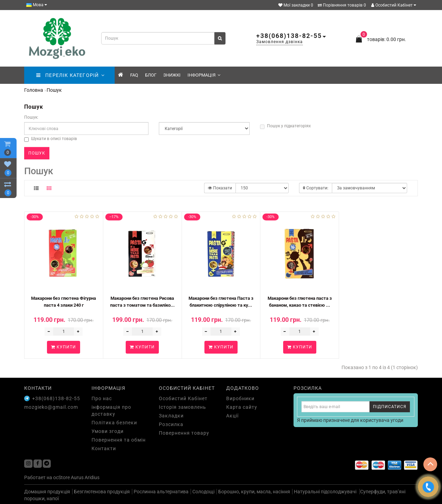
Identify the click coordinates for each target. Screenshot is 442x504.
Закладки (171, 416)
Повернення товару (184, 433)
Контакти (104, 448)
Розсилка (171, 424)
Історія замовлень (182, 407)
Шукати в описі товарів (51, 139)
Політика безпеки (114, 423)
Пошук (54, 90)
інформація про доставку (111, 411)
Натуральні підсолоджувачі (326, 492)
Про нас (102, 398)
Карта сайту (242, 407)
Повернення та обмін (119, 440)
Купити (64, 347)
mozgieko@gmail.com (51, 407)
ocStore (61, 477)
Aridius (92, 477)
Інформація (204, 75)
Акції (232, 416)
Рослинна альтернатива (161, 492)
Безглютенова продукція (102, 492)
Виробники (240, 398)
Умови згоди (108, 431)
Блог (151, 75)
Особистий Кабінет (394, 5)
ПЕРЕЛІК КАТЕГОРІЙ (70, 75)
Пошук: (31, 117)
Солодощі (203, 492)
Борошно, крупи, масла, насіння (254, 492)
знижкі (172, 75)
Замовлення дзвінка (280, 42)
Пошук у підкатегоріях (285, 126)
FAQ (134, 75)
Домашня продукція (47, 492)
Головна (34, 90)
